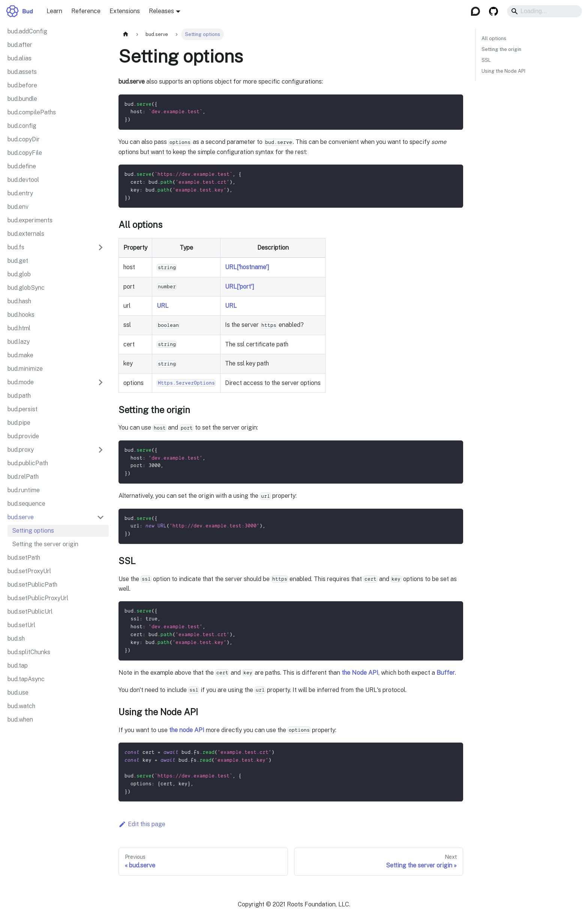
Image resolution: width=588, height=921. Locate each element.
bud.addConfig (27, 31)
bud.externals (26, 234)
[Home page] (126, 34)
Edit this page (142, 824)
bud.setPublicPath (32, 585)
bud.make (20, 355)
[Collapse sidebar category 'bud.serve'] (100, 517)
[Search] (544, 11)
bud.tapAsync (26, 679)
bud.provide (23, 436)
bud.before (22, 85)
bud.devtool (23, 180)
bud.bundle (22, 99)
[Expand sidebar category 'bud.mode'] (100, 382)
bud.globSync (26, 288)
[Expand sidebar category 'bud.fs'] (100, 247)
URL (163, 306)
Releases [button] (161, 11)
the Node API (360, 672)
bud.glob (19, 274)
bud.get (18, 261)
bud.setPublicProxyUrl (38, 598)
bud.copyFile (25, 153)
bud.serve (21, 517)
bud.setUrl (21, 625)
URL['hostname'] (247, 267)
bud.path (19, 396)
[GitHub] (493, 11)
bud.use (18, 693)
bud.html (19, 328)
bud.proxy (21, 450)
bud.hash (19, 301)
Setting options (33, 531)
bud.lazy (19, 342)
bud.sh (16, 639)
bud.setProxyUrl (29, 571)
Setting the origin (501, 49)
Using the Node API (503, 71)
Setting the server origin (45, 544)
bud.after (20, 45)
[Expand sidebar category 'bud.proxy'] (100, 450)
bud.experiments (30, 220)
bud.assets (22, 72)
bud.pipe (19, 423)
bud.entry (20, 193)
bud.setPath (24, 558)
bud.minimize (25, 369)
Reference (86, 11)
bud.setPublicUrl (30, 612)
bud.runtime (24, 490)
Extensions (125, 11)
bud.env (18, 207)
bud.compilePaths (32, 112)
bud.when (20, 720)
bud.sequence (26, 504)
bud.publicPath (28, 463)
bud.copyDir (24, 139)
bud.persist (22, 409)
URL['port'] (240, 286)
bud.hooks (21, 315)
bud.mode (21, 382)
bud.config (22, 126)
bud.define (22, 166)
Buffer (446, 672)
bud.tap (18, 666)
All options (494, 38)
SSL (486, 60)
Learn (54, 11)
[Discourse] (475, 11)
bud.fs (16, 247)
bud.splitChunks (29, 652)
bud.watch (21, 706)
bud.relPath (23, 477)
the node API (187, 729)
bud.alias (19, 58)
